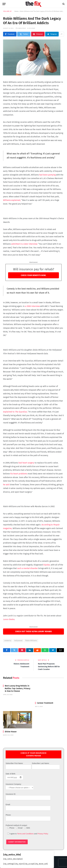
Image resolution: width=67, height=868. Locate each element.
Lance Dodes (9, 619)
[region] (27, 859)
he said (6, 485)
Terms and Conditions (25, 834)
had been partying (47, 175)
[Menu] (4, 4)
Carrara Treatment (45, 703)
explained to (15, 412)
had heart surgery (26, 463)
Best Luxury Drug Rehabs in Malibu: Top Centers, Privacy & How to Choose (18, 688)
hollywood (18, 641)
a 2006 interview (32, 306)
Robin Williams (31, 641)
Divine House (11, 732)
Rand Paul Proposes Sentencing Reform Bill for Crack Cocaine (49, 667)
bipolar (47, 565)
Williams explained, (12, 200)
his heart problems (18, 474)
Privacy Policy (43, 834)
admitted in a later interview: (25, 244)
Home (16, 11)
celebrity (8, 641)
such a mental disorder (28, 568)
